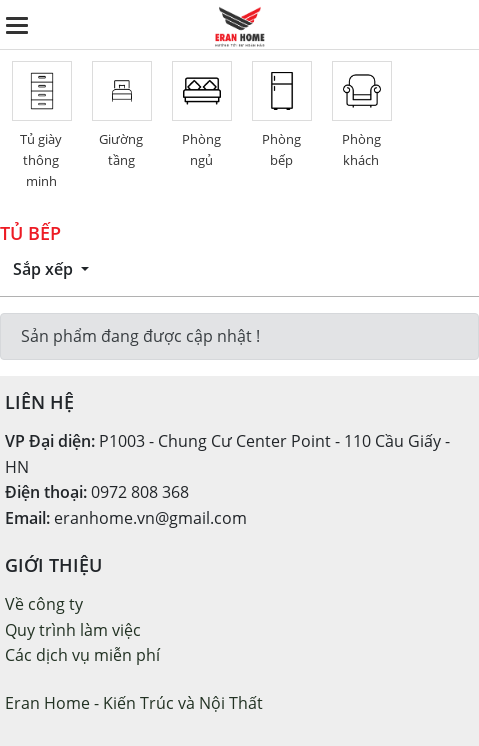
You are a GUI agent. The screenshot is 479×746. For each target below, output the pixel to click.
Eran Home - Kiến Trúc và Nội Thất (134, 703)
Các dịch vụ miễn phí (82, 655)
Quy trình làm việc (73, 630)
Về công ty (44, 604)
